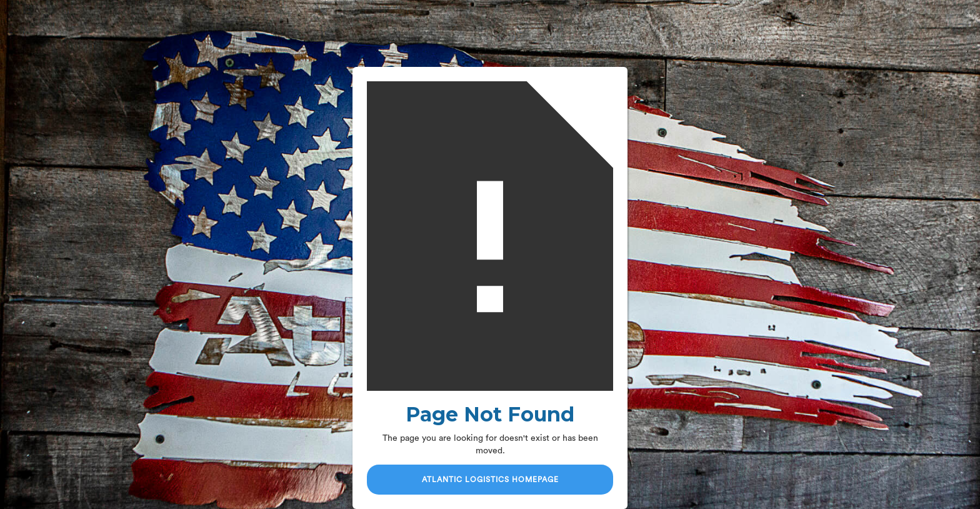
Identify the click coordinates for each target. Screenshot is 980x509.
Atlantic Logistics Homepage (490, 480)
